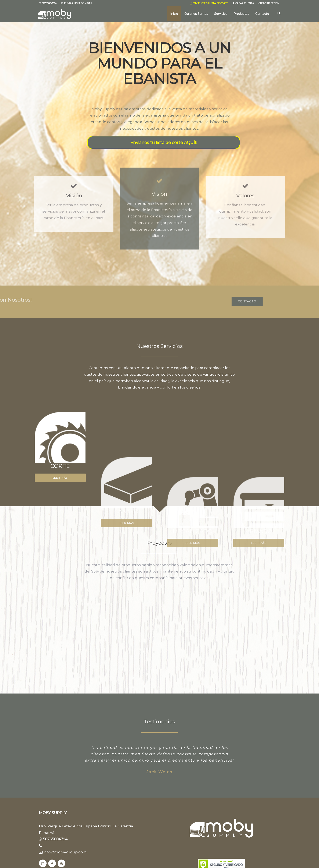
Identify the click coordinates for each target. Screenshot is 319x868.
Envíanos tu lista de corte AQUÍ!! (164, 143)
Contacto (262, 14)
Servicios (221, 14)
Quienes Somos (196, 14)
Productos (241, 14)
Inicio (174, 14)
